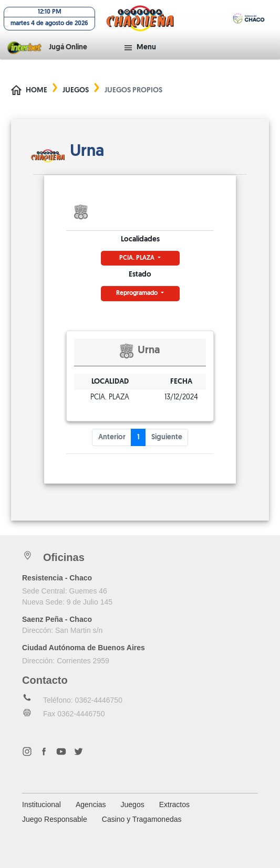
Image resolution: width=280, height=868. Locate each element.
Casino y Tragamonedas (142, 819)
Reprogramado (138, 293)
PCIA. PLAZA (138, 258)
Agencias (91, 805)
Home (37, 91)
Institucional (42, 805)
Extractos (174, 805)
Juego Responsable (55, 819)
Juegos (76, 91)
